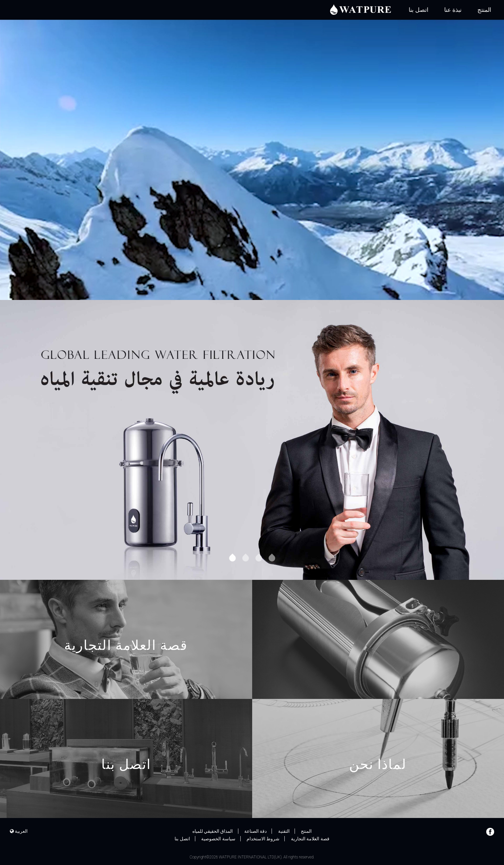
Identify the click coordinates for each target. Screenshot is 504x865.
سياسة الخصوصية (218, 839)
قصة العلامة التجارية (126, 659)
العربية (19, 831)
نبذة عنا (453, 10)
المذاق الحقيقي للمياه (213, 831)
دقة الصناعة (255, 831)
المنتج (484, 10)
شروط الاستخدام (263, 839)
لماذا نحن (378, 778)
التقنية (284, 831)
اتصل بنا (418, 10)
